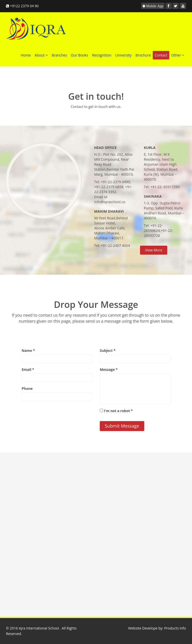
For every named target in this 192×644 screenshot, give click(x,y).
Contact (161, 55)
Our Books (80, 55)
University (123, 55)
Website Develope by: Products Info (157, 628)
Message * (109, 369)
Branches (59, 55)
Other (178, 55)
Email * (28, 369)
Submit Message (122, 426)
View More (154, 250)
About (41, 55)
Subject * (108, 350)
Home (26, 55)
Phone (27, 388)
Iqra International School (39, 628)
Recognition (102, 55)
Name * (28, 350)
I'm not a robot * (118, 411)
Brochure (143, 55)
